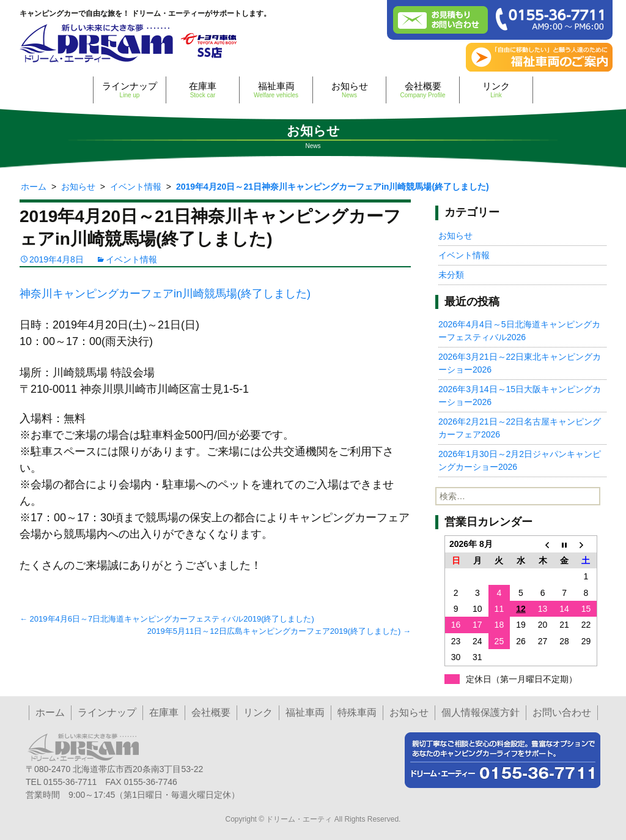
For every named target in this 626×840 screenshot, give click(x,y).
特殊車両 (357, 712)
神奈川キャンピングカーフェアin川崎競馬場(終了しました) (165, 294)
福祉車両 (276, 90)
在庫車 (203, 90)
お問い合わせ (562, 712)
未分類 (451, 275)
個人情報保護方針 (481, 712)
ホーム (50, 712)
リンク (496, 90)
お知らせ (349, 90)
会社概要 (423, 90)
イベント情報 (131, 259)
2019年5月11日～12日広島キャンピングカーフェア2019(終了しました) (279, 631)
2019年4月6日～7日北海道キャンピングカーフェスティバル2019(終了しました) (167, 619)
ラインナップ (130, 90)
